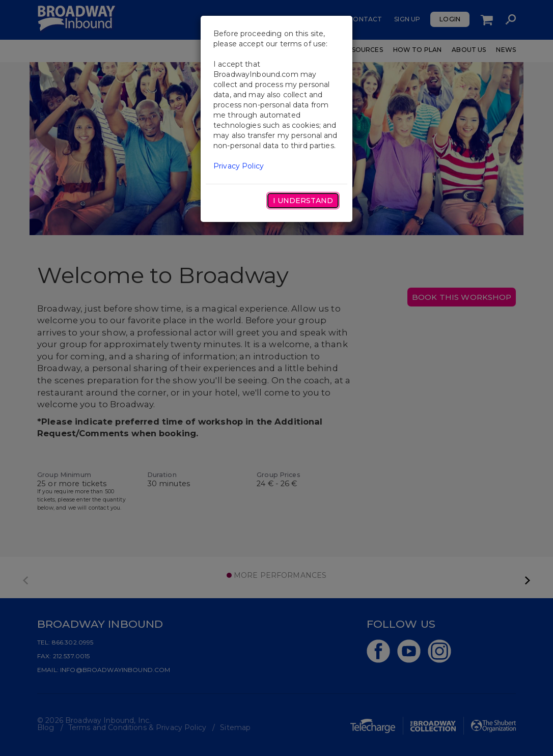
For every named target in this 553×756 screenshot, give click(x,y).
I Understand (303, 201)
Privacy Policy (239, 166)
